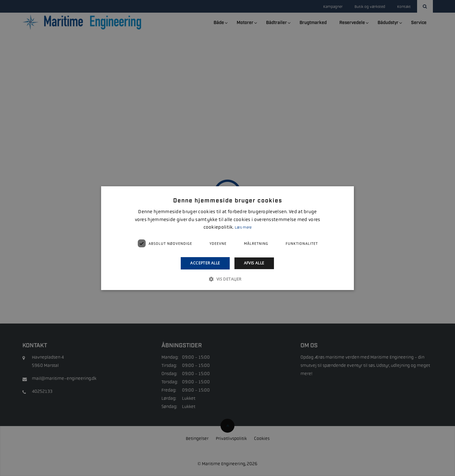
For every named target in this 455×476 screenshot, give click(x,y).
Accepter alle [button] (205, 263)
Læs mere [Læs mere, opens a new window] (243, 227)
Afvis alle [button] (254, 263)
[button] (227, 279)
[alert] (227, 238)
